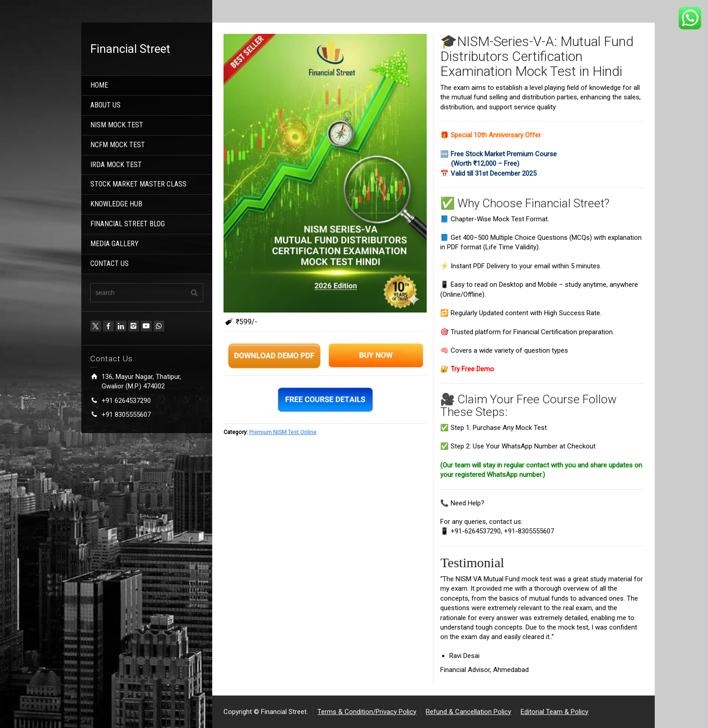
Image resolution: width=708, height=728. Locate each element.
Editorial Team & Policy (554, 712)
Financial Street (130, 49)
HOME (99, 85)
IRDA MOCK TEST (116, 165)
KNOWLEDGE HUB (116, 204)
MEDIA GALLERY (114, 244)
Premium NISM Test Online (283, 432)
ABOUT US (105, 105)
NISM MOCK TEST (117, 125)
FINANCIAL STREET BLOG (128, 224)
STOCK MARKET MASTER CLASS (138, 184)
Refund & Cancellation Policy (468, 712)
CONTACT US (109, 264)
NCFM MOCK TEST (118, 145)
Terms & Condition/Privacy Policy (367, 712)
